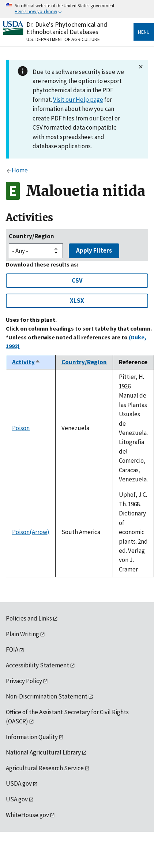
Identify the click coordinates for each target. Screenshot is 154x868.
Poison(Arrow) (31, 532)
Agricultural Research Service (45, 768)
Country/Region (31, 236)
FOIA (12, 649)
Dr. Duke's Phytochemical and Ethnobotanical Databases (67, 28)
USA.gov (17, 799)
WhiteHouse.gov (27, 815)
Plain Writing (22, 634)
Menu (144, 32)
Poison (21, 428)
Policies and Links (29, 618)
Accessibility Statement (37, 665)
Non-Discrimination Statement (47, 696)
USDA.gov (19, 783)
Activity (26, 362)
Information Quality (32, 737)
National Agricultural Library (43, 752)
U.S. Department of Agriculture (63, 39)
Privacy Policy (24, 681)
